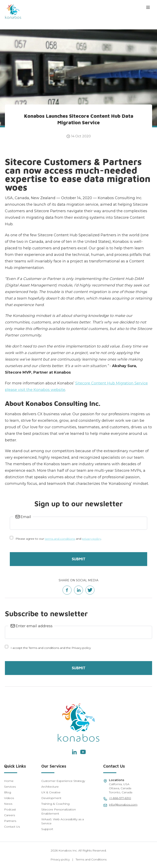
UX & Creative (51, 792)
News (8, 804)
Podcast (10, 809)
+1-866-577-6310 (120, 798)
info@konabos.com (123, 805)
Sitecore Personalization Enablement (59, 811)
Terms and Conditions (91, 859)
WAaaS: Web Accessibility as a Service (63, 821)
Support (47, 829)
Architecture (50, 787)
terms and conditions (60, 539)
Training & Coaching (55, 804)
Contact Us (12, 827)
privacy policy (91, 539)
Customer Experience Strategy (63, 781)
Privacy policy (60, 859)
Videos (9, 798)
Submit (79, 559)
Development (51, 798)
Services (10, 787)
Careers (10, 815)
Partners (10, 821)
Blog (8, 792)
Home (9, 781)
